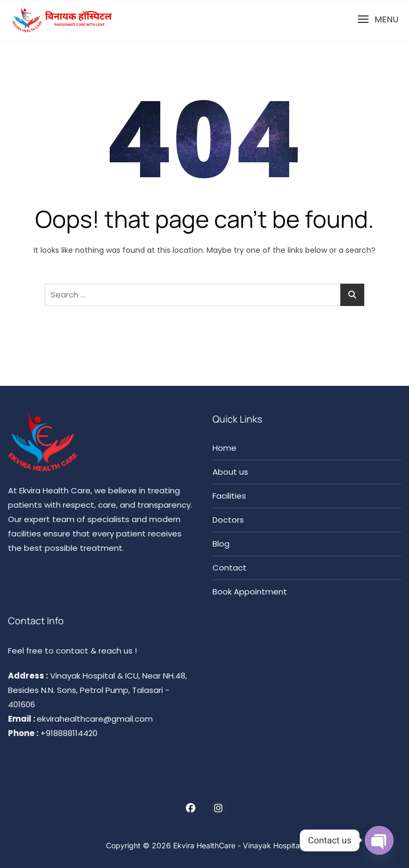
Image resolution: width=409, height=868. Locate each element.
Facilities (229, 496)
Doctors (228, 520)
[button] (378, 19)
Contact (230, 568)
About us (230, 472)
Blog (221, 544)
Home (224, 448)
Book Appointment (250, 592)
